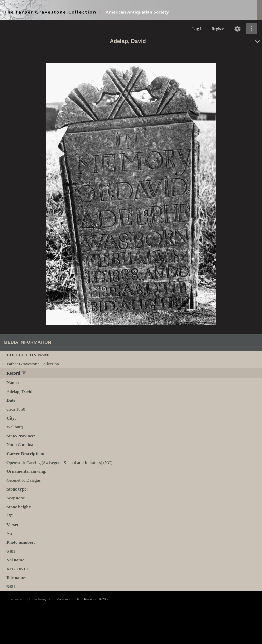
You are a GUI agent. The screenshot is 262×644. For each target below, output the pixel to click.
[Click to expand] (252, 29)
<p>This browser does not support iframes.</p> (131, 617)
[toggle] (24, 374)
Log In (198, 29)
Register (218, 29)
